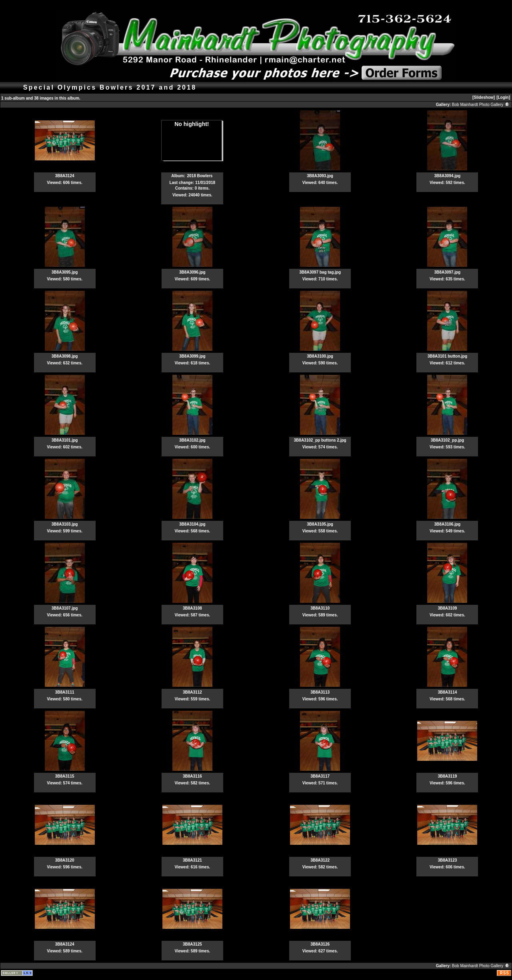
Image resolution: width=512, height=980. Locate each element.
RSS (504, 973)
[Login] (503, 97)
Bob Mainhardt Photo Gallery (481, 105)
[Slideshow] (484, 97)
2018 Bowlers (200, 176)
